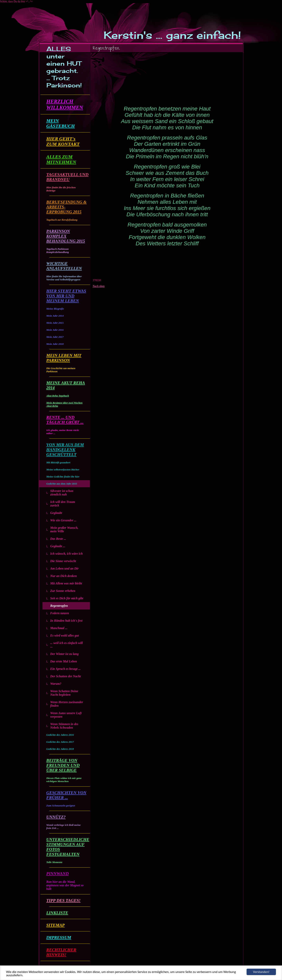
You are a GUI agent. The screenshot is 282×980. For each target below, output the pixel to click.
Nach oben (99, 286)
